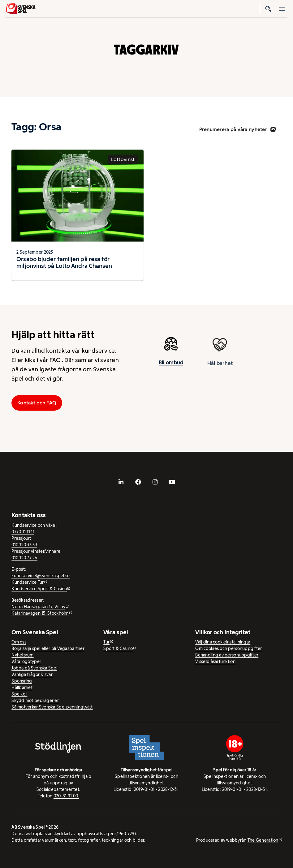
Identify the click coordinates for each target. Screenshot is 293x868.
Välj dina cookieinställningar (223, 642)
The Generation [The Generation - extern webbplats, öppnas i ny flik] (263, 840)
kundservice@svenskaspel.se (41, 576)
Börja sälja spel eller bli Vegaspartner (48, 648)
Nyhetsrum (22, 655)
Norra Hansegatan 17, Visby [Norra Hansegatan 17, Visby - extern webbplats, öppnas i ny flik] (38, 607)
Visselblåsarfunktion (215, 661)
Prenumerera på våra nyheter (237, 129)
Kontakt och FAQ (37, 403)
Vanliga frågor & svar (32, 674)
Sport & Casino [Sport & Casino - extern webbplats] (118, 648)
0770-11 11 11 (23, 532)
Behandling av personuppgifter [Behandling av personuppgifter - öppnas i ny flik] (227, 655)
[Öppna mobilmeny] (282, 9)
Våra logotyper (26, 661)
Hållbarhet (220, 368)
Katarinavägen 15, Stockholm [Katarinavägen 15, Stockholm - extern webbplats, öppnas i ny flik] (40, 613)
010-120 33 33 (24, 545)
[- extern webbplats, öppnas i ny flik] (121, 482)
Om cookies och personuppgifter (228, 648)
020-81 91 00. (66, 796)
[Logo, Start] (21, 9)
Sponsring (22, 681)
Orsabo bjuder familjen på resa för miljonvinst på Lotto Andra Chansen (64, 263)
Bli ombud (171, 365)
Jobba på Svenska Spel (34, 668)
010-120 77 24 (24, 558)
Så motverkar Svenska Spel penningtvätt (52, 707)
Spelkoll (19, 694)
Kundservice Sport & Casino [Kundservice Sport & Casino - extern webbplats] (39, 589)
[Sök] (268, 9)
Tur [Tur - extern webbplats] (106, 642)
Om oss (19, 642)
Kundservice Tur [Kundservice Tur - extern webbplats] (28, 582)
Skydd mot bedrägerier (35, 700)
